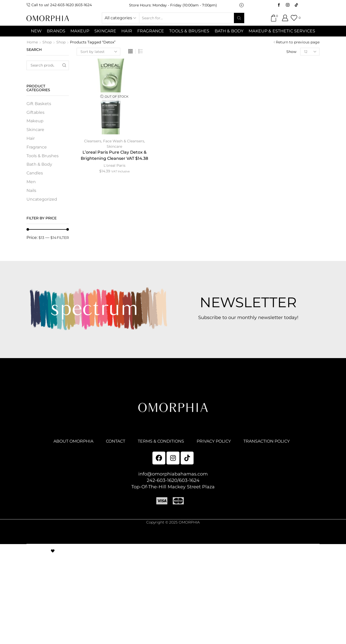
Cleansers (93, 141)
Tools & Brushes (189, 31)
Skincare (114, 146)
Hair (127, 31)
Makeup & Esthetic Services (282, 31)
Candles (35, 173)
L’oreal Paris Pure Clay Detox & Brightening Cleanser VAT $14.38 (114, 155)
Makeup (35, 121)
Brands (56, 31)
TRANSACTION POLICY (267, 441)
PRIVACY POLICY (214, 441)
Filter (63, 238)
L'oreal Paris (115, 165)
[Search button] (239, 18)
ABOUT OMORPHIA (73, 441)
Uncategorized (42, 199)
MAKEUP (80, 31)
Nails (31, 190)
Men (31, 182)
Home (32, 42)
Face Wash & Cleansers (124, 141)
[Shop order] (98, 52)
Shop (47, 42)
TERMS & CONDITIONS (161, 441)
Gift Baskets (39, 104)
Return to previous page (298, 42)
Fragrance (151, 31)
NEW (36, 31)
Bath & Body (229, 31)
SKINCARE (105, 31)
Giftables (35, 112)
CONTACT (116, 441)
